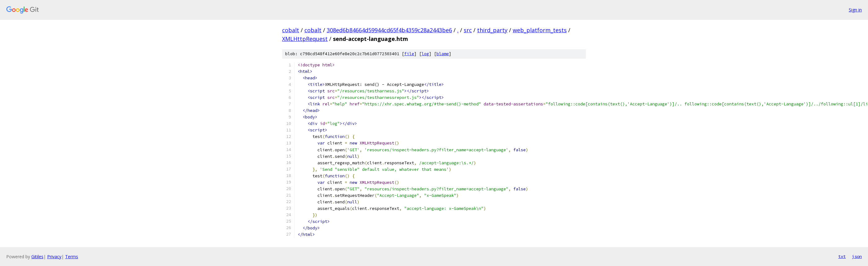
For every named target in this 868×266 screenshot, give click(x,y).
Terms (72, 257)
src (468, 30)
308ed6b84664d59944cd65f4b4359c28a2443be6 (389, 30)
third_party (492, 30)
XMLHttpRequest (305, 39)
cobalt (291, 30)
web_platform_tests (540, 30)
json (857, 256)
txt (842, 256)
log (425, 54)
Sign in (855, 10)
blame (443, 54)
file (409, 54)
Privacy (54, 257)
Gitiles (37, 257)
